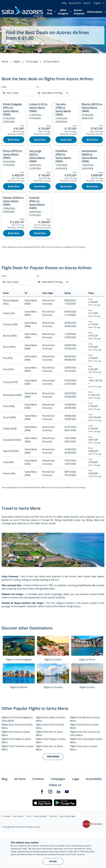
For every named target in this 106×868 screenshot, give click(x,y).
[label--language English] (99, 3)
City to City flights (40, 816)
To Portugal (32, 62)
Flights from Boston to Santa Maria (85, 719)
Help (64, 3)
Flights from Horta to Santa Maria (16, 733)
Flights (17, 62)
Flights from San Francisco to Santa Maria (85, 733)
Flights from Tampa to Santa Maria (51, 741)
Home (5, 62)
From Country (18, 816)
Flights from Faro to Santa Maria (49, 748)
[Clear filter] (67, 93)
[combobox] (20, 93)
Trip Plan (52, 12)
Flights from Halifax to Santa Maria (16, 741)
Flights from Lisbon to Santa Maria (50, 719)
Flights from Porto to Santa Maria (50, 726)
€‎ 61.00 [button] (26, 38)
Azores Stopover (79, 12)
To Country (6, 816)
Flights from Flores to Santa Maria (84, 726)
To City (28, 816)
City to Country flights (68, 816)
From (4, 87)
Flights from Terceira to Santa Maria (17, 726)
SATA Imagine (65, 12)
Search (87, 3)
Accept (53, 861)
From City (53, 816)
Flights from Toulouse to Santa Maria (18, 748)
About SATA (75, 3)
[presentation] (99, 3)
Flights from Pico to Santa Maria (49, 733)
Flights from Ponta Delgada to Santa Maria (17, 719)
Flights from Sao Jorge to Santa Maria (86, 741)
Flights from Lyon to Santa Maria (84, 748)
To (38, 87)
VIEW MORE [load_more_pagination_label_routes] (53, 757)
